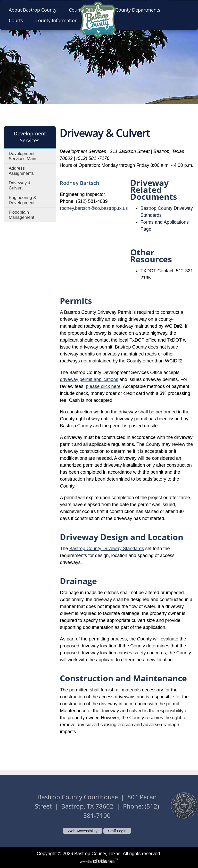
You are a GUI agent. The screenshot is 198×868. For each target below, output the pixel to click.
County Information (58, 20)
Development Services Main (23, 156)
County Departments (139, 10)
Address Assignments (21, 171)
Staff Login (117, 831)
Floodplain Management (22, 215)
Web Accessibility (82, 831)
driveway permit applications (89, 379)
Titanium (104, 861)
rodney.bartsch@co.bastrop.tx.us (94, 208)
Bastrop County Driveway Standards (106, 549)
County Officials (88, 10)
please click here (103, 386)
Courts (17, 20)
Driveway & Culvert (20, 185)
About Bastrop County (34, 10)
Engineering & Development (23, 200)
